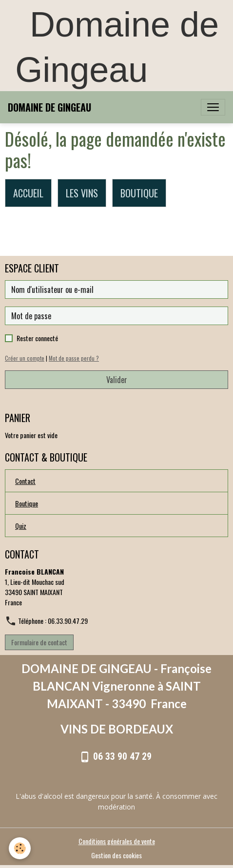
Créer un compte (25, 358)
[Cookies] (20, 848)
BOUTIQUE (139, 193)
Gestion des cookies (116, 855)
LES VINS (82, 193)
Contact (25, 481)
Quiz (21, 526)
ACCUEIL (28, 193)
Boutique (27, 503)
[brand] (49, 107)
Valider (117, 380)
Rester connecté (37, 338)
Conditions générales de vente (117, 841)
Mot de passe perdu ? (74, 358)
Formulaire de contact (39, 642)
